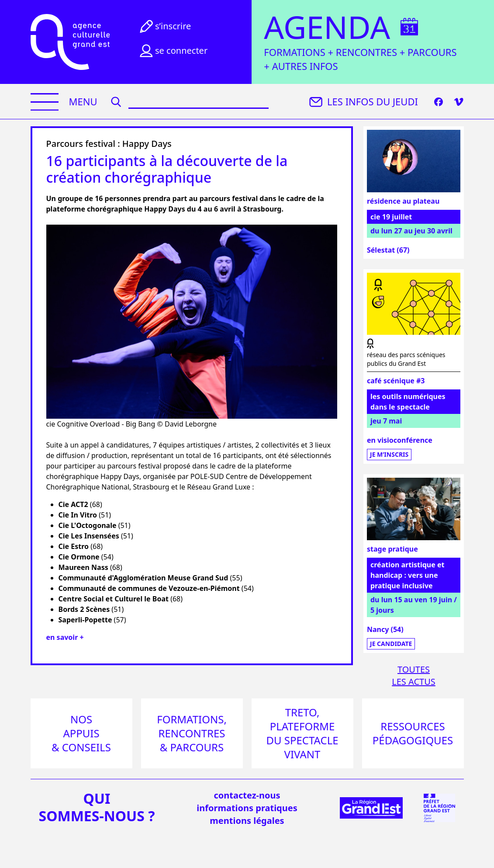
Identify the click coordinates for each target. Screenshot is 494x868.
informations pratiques (247, 808)
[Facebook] (439, 102)
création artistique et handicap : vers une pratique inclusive (407, 575)
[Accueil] (70, 42)
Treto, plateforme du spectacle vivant (302, 733)
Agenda (327, 27)
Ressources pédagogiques (413, 733)
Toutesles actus (414, 675)
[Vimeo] (459, 102)
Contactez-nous (247, 795)
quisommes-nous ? (97, 807)
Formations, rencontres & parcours (192, 733)
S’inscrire (164, 26)
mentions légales (247, 821)
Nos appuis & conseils (81, 733)
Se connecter (173, 51)
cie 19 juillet (391, 217)
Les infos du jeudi (363, 102)
